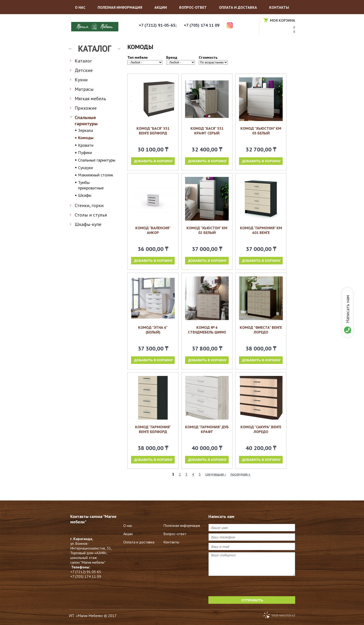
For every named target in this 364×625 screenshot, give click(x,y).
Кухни (81, 80)
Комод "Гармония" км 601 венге (261, 230)
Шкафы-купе (88, 224)
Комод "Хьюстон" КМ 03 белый (261, 131)
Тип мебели (137, 57)
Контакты (279, 7)
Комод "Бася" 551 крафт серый (207, 131)
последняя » (240, 474)
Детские (84, 70)
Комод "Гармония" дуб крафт (207, 429)
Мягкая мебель (90, 99)
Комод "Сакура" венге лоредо (261, 429)
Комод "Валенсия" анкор (153, 230)
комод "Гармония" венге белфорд (153, 429)
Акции (161, 7)
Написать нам (347, 309)
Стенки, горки (89, 205)
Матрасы (84, 89)
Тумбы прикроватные (91, 185)
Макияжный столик (96, 175)
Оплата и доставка (238, 7)
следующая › (216, 474)
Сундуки (85, 168)
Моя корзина (283, 20)
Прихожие (86, 108)
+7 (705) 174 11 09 (202, 25)
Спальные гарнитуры (86, 121)
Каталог (83, 61)
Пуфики (85, 152)
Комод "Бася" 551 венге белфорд (153, 131)
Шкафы (85, 195)
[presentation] (244, 587)
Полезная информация (120, 7)
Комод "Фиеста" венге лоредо (261, 330)
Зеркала (85, 130)
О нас (80, 7)
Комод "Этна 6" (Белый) (153, 330)
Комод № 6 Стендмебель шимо (207, 330)
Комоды (86, 138)
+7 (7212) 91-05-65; (158, 25)
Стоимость (208, 57)
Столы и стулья (91, 215)
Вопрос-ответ (193, 7)
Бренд (172, 57)
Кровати (86, 145)
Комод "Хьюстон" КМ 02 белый (207, 230)
